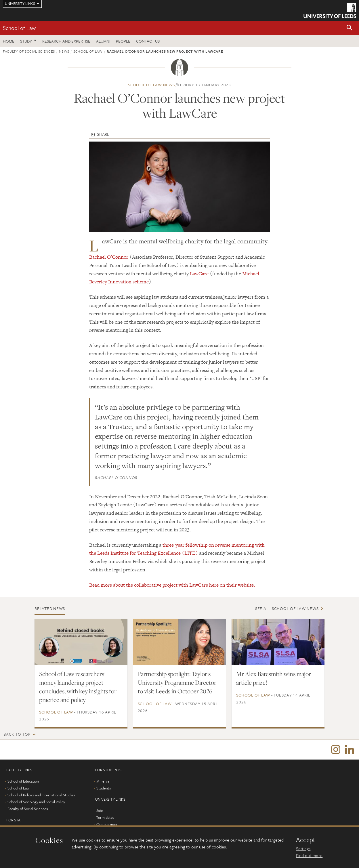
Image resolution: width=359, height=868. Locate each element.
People (123, 41)
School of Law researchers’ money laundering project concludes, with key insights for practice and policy (78, 687)
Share (103, 134)
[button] (350, 28)
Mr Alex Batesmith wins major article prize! (274, 678)
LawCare (199, 274)
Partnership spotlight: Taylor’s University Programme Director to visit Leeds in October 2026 (177, 682)
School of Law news (151, 85)
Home (9, 41)
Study (26, 41)
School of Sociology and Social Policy (36, 802)
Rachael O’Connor (109, 257)
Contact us (148, 41)
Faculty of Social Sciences (29, 51)
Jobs (100, 811)
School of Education (23, 781)
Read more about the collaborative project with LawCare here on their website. (172, 585)
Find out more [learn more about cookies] (309, 855)
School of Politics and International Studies (41, 795)
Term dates (105, 818)
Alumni (103, 41)
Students (104, 788)
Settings (303, 848)
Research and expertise (66, 41)
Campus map (107, 825)
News (64, 51)
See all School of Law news (287, 608)
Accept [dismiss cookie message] (306, 840)
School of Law (19, 28)
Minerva (103, 781)
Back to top (17, 734)
